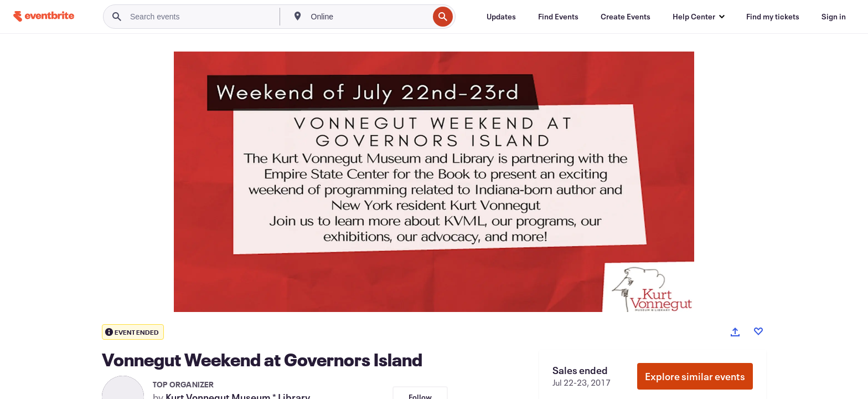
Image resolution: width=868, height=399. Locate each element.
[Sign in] (834, 17)
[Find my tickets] (773, 17)
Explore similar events (695, 376)
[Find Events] (558, 17)
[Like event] (758, 331)
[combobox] (369, 17)
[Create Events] (626, 17)
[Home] (44, 16)
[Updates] (501, 17)
